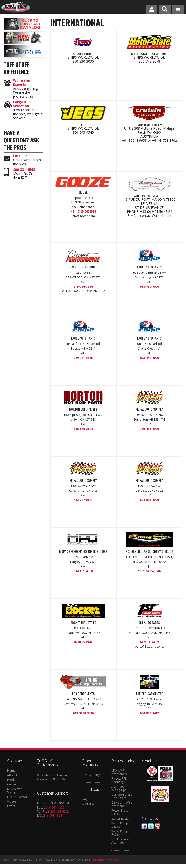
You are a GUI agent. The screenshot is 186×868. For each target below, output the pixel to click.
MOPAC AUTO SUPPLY (149, 409)
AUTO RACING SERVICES (149, 196)
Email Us (20, 156)
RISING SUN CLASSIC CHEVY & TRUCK (149, 551)
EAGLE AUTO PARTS (149, 267)
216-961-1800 (55, 807)
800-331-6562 (24, 170)
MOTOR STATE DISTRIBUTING (149, 54)
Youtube (157, 826)
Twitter (151, 826)
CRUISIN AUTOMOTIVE (149, 125)
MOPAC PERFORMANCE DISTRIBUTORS (83, 551)
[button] (165, 9)
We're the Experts (21, 83)
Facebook (144, 826)
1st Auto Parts (149, 623)
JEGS (83, 125)
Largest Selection (21, 104)
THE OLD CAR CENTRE (149, 694)
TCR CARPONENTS (83, 694)
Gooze (83, 192)
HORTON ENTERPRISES (83, 409)
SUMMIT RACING (83, 54)
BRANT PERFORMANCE (83, 267)
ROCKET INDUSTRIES (83, 623)
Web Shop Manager (106, 860)
